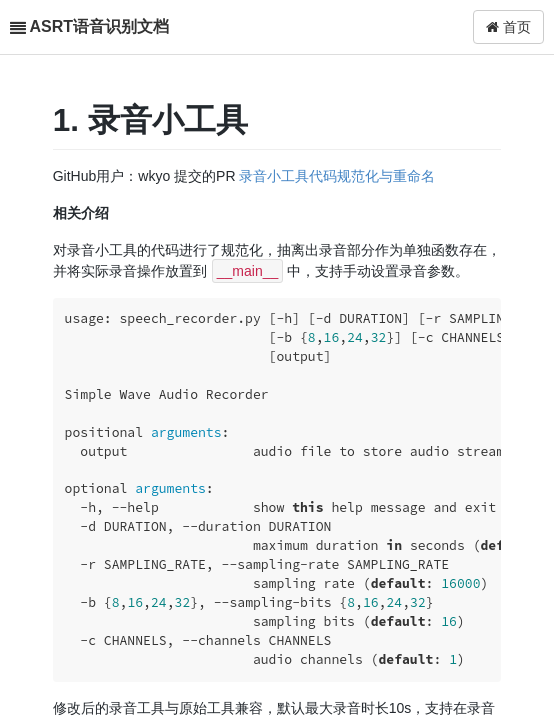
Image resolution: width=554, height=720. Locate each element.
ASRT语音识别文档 (99, 26)
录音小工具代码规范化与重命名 (337, 176)
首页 (508, 27)
